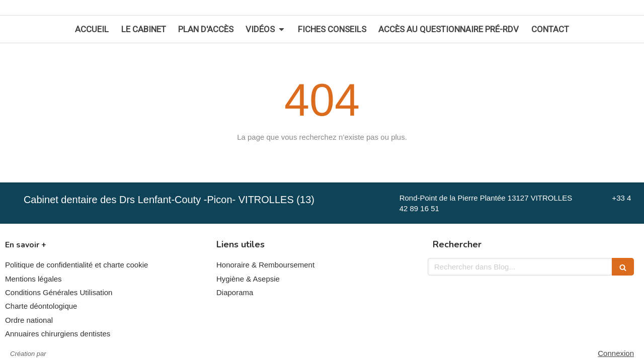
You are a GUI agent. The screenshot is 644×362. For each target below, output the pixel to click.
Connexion (616, 353)
